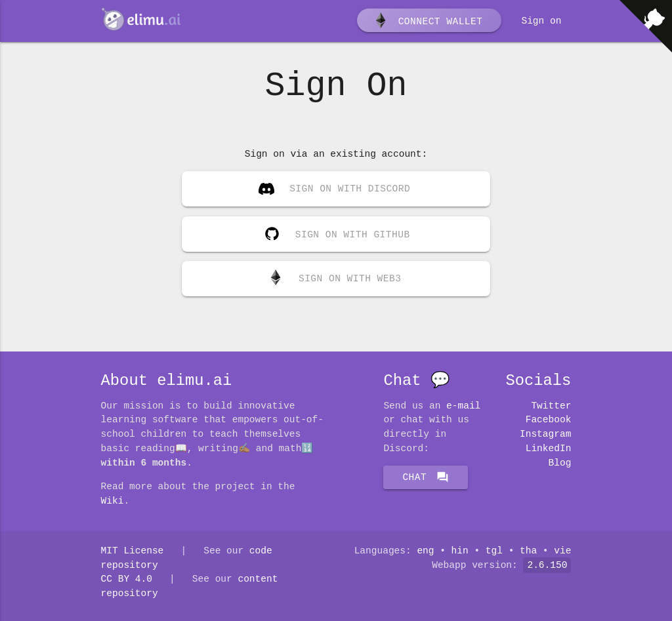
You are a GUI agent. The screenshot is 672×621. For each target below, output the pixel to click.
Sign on (541, 21)
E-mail (463, 406)
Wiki (113, 501)
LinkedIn (549, 449)
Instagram (545, 434)
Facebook (549, 420)
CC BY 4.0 (127, 579)
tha (528, 551)
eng (425, 551)
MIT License (133, 551)
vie (562, 551)
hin (460, 551)
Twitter (551, 406)
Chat (426, 477)
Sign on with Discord (334, 190)
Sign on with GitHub (334, 231)
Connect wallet (428, 22)
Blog (560, 463)
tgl (494, 551)
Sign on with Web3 (335, 279)
